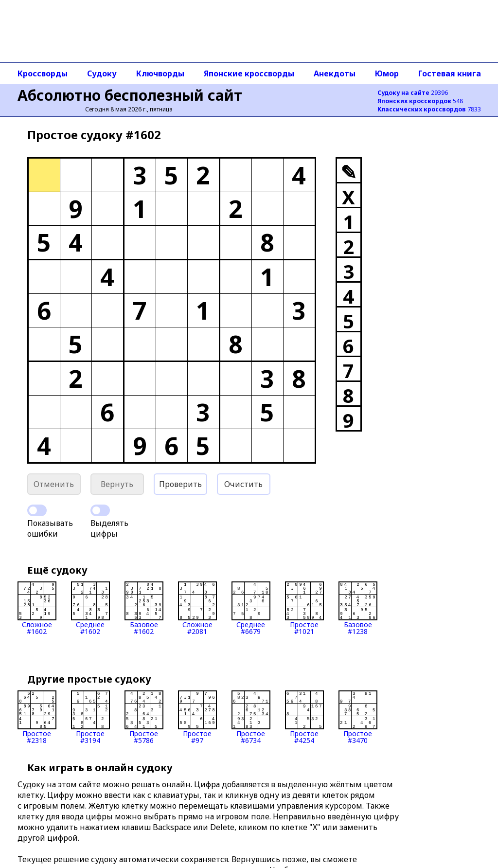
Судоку (102, 73)
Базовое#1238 (358, 608)
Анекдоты (335, 73)
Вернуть (117, 484)
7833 (429, 109)
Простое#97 (197, 717)
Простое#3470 (358, 717)
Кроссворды (43, 73)
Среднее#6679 (251, 608)
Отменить (54, 484)
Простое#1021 (304, 608)
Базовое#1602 (144, 608)
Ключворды (160, 73)
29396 (413, 93)
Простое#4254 (304, 717)
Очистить (243, 484)
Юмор (387, 73)
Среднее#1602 (90, 608)
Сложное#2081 (197, 608)
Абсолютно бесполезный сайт (130, 95)
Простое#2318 (37, 717)
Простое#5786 (144, 717)
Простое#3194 (90, 717)
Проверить (180, 484)
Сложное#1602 (37, 608)
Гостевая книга (450, 73)
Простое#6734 (251, 717)
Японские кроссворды (249, 73)
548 (420, 101)
